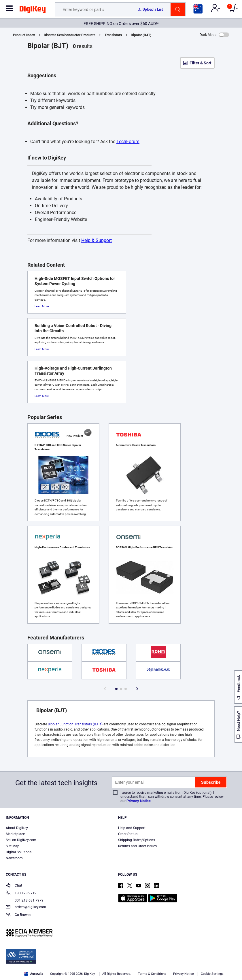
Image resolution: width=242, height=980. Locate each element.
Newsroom (14, 858)
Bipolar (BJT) (141, 35)
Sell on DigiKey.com (21, 840)
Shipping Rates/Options (137, 840)
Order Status (128, 834)
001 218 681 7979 (25, 900)
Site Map (13, 846)
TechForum (128, 142)
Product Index (24, 35)
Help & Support (97, 240)
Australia (34, 974)
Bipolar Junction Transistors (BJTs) (75, 724)
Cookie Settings (212, 974)
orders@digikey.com (26, 907)
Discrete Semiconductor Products (70, 35)
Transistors (113, 35)
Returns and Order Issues (137, 846)
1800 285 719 (21, 894)
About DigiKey (17, 828)
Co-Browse (18, 915)
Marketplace (15, 834)
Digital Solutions (19, 852)
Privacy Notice (139, 801)
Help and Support (132, 828)
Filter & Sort (201, 63)
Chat (14, 886)
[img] (33, 10)
